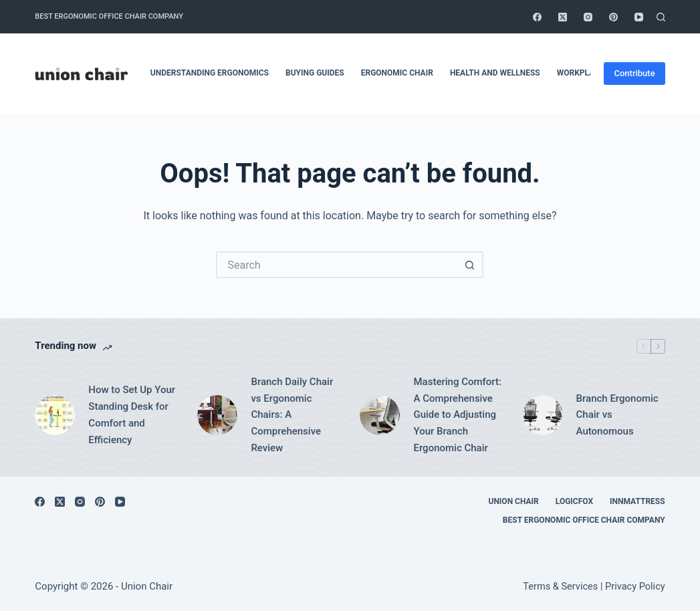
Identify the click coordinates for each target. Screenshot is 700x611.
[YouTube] (639, 17)
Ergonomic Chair (397, 73)
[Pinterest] (613, 17)
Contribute (634, 73)
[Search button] (470, 265)
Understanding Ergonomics (210, 73)
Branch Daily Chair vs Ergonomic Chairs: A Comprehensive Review (292, 415)
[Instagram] (588, 17)
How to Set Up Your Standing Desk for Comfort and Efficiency (132, 414)
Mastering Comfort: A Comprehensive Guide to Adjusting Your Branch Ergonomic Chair (457, 415)
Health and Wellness (495, 73)
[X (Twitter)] (563, 17)
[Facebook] (537, 17)
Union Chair (513, 501)
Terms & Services (560, 586)
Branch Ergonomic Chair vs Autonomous (617, 415)
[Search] (661, 17)
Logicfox (574, 501)
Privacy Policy (635, 586)
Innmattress (637, 501)
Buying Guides (315, 73)
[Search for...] (336, 265)
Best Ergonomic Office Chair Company (109, 16)
